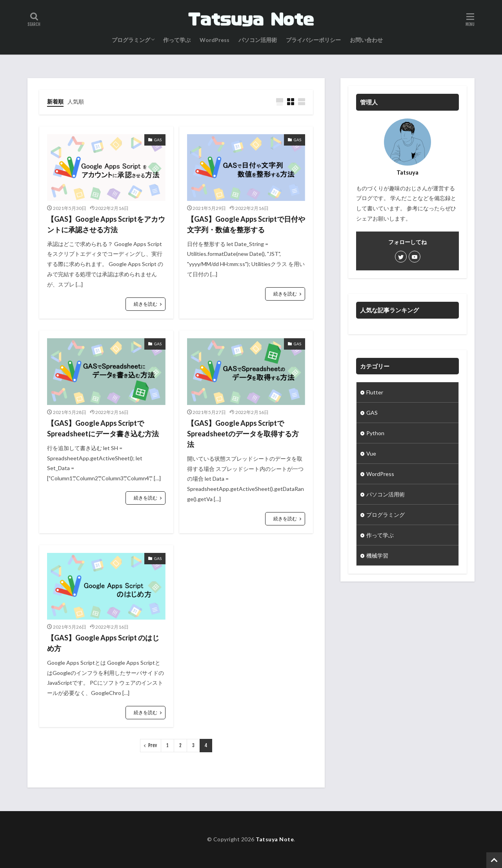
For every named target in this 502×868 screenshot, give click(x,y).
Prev (153, 745)
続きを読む (146, 304)
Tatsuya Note (275, 839)
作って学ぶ (177, 40)
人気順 (76, 101)
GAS (372, 413)
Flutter (375, 392)
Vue (371, 453)
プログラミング (131, 40)
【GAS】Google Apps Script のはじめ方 (103, 643)
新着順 (55, 101)
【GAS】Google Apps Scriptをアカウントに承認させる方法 (106, 224)
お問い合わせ (366, 40)
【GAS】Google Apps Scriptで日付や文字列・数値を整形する (246, 224)
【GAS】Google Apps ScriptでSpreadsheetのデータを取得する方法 (243, 434)
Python (375, 433)
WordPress (215, 40)
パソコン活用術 (258, 40)
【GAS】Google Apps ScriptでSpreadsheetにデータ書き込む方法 (103, 428)
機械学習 (377, 555)
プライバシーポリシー (313, 40)
